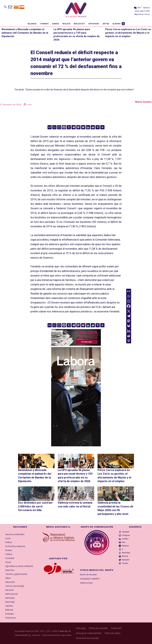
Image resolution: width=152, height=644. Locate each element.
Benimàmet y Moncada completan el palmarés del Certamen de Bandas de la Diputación (25, 33)
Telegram (125, 546)
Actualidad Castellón (90, 579)
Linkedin (125, 539)
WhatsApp (126, 553)
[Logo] (76, 10)
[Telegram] (74, 127)
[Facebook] (64, 127)
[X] (69, 127)
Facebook (125, 532)
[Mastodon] (78, 127)
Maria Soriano (143, 102)
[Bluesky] (83, 127)
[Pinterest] (98, 127)
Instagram (126, 535)
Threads (125, 563)
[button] (5, 7)
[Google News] (50, 127)
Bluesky (125, 556)
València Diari (86, 583)
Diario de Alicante (88, 575)
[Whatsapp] (54, 127)
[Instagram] (59, 127)
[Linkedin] (88, 127)
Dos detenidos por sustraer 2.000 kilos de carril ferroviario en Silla (35, 506)
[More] (102, 127)
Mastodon (126, 560)
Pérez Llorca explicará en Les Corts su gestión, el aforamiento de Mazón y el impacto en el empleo (128, 33)
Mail (124, 542)
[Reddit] (93, 127)
